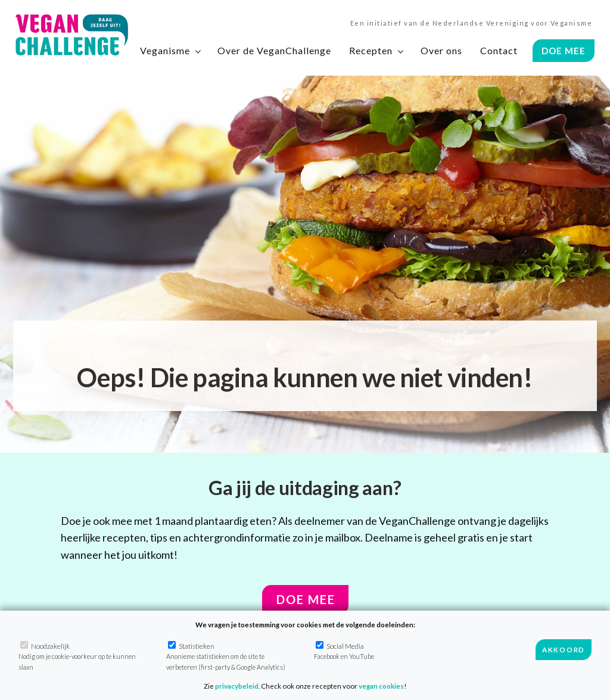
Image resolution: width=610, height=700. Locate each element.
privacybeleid (237, 686)
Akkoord (564, 650)
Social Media (344, 651)
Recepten (371, 50)
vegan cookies (381, 686)
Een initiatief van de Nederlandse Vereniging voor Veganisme (471, 23)
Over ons (441, 50)
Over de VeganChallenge (274, 50)
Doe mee (306, 599)
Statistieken (226, 656)
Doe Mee (564, 51)
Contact (499, 50)
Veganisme (165, 50)
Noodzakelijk (77, 656)
